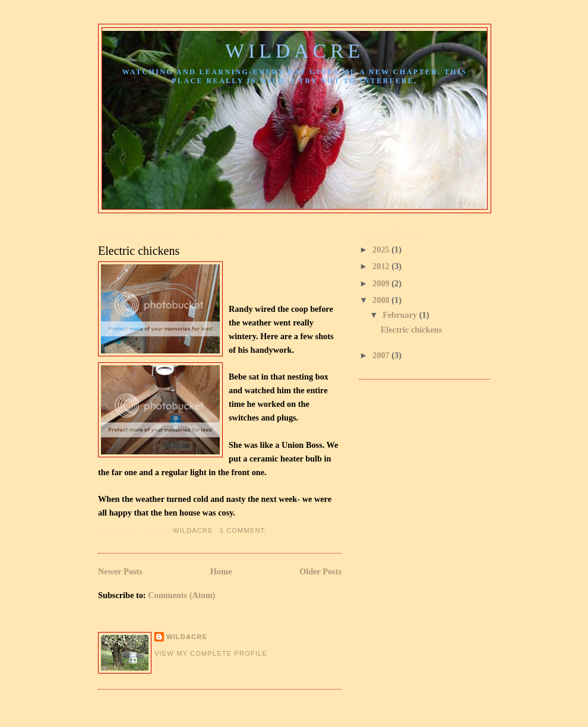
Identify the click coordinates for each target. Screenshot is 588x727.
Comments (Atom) (181, 595)
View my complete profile (211, 653)
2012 (382, 266)
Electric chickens (139, 251)
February (401, 315)
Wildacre (295, 51)
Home (221, 571)
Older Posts (320, 571)
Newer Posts (120, 571)
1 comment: (245, 530)
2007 (382, 355)
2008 (382, 300)
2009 (382, 283)
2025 (382, 249)
